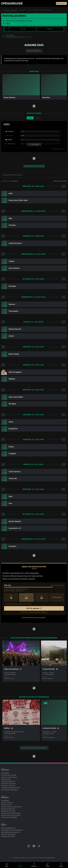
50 (42, 597)
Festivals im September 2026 (11, 788)
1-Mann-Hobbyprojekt (31, 573)
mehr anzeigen (34, 144)
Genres (30, 118)
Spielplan (50, 29)
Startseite (6, 10)
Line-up (23, 29)
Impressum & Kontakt (8, 836)
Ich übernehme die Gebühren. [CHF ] (18, 604)
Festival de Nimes (33, 10)
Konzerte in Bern (6, 805)
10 (11, 597)
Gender (38, 118)
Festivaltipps (5, 773)
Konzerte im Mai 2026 (8, 809)
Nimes (9, 24)
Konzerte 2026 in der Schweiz (11, 815)
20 (26, 597)
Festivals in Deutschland (9, 777)
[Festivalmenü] (7, 29)
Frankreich (22, 10)
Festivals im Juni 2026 (8, 783)
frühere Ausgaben (46, 10)
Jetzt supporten (61, 4)
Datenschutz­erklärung (8, 834)
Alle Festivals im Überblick (9, 790)
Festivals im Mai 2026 (8, 781)
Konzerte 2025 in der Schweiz (11, 813)
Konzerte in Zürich (7, 802)
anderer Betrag (57, 597)
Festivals (14, 10)
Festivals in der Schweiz (9, 775)
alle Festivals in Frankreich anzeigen (34, 748)
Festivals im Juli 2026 (8, 785)
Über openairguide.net (8, 828)
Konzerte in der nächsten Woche (11, 807)
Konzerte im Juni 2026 (8, 811)
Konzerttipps (5, 800)
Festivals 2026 (6, 779)
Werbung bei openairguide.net (11, 832)
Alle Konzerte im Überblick (9, 817)
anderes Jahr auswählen (34, 51)
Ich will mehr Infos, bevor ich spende (33, 617)
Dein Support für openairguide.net (12, 830)
